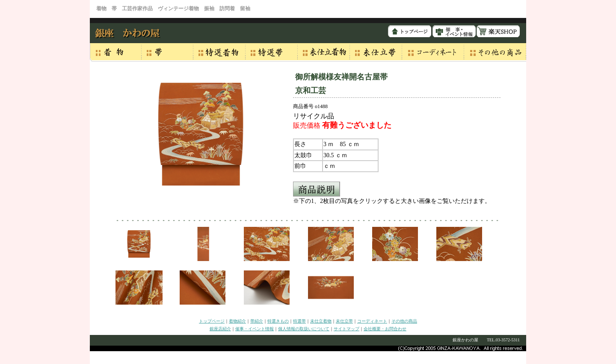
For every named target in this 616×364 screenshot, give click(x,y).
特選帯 (299, 321)
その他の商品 (404, 321)
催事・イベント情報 (255, 329)
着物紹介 (237, 321)
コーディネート (372, 321)
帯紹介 (257, 321)
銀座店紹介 (220, 329)
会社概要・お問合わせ (385, 329)
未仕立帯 (344, 321)
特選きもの (278, 321)
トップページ (212, 321)
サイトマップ (346, 329)
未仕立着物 (321, 321)
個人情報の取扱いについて (304, 329)
